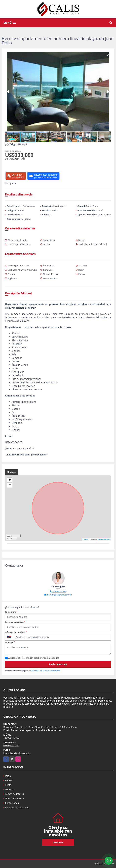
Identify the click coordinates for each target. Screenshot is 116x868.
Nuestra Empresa (14, 798)
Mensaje (10, 643)
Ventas (9, 780)
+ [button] (10, 480)
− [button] (10, 485)
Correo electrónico (15, 622)
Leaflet (85, 539)
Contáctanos (12, 803)
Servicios (10, 789)
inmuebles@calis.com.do (17, 753)
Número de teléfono (16, 632)
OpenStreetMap (104, 539)
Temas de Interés (14, 794)
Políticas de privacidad (17, 807)
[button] (108, 55)
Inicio (8, 776)
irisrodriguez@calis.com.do (59, 595)
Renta (8, 785)
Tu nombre (11, 612)
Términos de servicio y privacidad (46, 671)
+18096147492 (59, 591)
